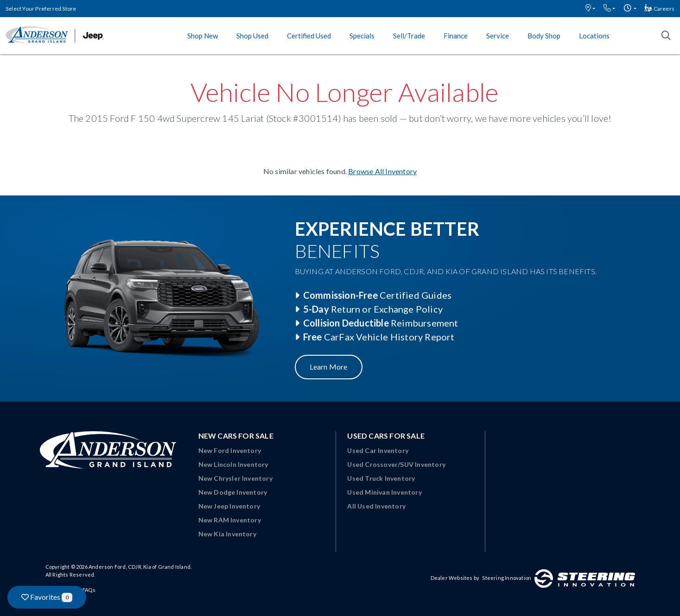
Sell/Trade (409, 36)
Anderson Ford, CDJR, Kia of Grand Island (140, 567)
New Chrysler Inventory (235, 478)
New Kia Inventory (227, 534)
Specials (362, 36)
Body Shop (544, 36)
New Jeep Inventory (229, 506)
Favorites (47, 597)
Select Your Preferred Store (41, 9)
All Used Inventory (376, 506)
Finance (456, 36)
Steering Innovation (507, 578)
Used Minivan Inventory (384, 492)
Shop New (203, 36)
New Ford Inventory (230, 450)
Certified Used (309, 36)
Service (498, 36)
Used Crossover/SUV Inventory (396, 464)
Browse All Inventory (382, 171)
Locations (594, 36)
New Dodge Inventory (233, 492)
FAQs (89, 590)
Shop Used (252, 36)
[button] (590, 9)
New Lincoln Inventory (233, 464)
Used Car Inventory (378, 450)
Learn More (329, 367)
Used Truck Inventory (381, 478)
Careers (660, 9)
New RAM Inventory (230, 520)
